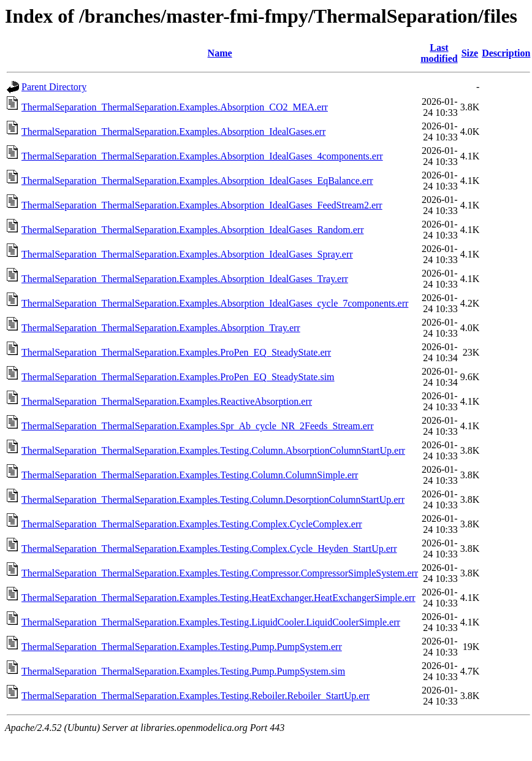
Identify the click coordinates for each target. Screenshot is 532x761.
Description (506, 53)
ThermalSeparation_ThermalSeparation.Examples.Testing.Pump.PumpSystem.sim (183, 671)
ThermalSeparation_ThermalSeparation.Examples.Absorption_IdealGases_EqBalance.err (197, 181)
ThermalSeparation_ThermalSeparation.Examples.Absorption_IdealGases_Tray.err (185, 279)
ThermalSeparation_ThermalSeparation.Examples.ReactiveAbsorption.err (167, 401)
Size (470, 53)
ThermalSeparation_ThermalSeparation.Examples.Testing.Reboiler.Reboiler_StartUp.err (196, 696)
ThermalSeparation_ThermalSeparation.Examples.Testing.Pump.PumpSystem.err (182, 647)
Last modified (439, 53)
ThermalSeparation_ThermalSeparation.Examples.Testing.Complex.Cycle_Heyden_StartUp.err (209, 549)
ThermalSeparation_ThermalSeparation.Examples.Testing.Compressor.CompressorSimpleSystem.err (220, 573)
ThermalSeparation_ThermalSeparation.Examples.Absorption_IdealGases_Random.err (193, 230)
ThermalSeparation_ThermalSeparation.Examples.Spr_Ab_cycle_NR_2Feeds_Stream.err (198, 426)
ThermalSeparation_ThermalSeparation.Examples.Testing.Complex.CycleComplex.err (192, 524)
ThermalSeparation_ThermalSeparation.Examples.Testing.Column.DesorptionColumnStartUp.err (213, 499)
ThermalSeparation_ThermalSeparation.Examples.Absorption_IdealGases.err (173, 132)
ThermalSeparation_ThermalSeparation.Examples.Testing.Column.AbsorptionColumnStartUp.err (213, 450)
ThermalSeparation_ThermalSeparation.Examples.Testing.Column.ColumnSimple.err (190, 475)
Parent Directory (54, 87)
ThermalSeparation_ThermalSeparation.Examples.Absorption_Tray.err (161, 328)
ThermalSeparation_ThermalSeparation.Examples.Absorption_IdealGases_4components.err (202, 156)
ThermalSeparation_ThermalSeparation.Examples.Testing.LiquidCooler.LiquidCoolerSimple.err (211, 622)
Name (220, 53)
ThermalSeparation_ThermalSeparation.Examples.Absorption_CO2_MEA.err (175, 107)
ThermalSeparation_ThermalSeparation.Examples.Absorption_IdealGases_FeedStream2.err (202, 205)
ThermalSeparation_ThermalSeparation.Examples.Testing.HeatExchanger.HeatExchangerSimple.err (218, 598)
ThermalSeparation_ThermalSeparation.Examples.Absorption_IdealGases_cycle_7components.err (215, 303)
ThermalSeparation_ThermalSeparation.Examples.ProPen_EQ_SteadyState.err (176, 352)
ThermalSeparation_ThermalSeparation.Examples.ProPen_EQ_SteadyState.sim (178, 377)
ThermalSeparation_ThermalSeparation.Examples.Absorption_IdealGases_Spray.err (187, 254)
